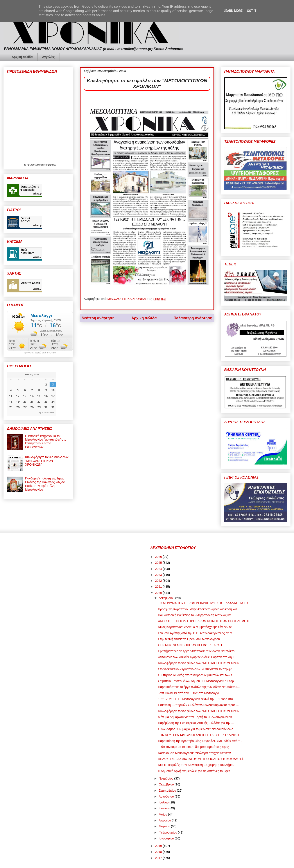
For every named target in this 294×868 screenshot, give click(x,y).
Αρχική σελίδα (22, 57)
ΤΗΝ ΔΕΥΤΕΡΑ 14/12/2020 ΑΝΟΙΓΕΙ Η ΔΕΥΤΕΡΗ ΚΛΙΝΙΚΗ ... (200, 735)
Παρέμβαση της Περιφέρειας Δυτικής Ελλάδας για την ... (196, 723)
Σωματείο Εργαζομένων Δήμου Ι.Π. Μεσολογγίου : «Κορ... (197, 681)
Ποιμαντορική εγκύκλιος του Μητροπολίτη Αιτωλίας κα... (196, 615)
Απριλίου (165, 820)
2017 (159, 858)
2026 (159, 557)
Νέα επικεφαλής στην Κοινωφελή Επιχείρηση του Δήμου (196, 765)
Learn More (233, 11)
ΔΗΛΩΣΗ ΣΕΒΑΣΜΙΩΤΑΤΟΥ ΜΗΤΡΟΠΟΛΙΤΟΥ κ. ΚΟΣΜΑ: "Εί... (202, 759)
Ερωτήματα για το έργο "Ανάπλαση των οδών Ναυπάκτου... (198, 651)
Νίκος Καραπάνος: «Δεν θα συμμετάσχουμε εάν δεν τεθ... (197, 627)
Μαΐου (163, 814)
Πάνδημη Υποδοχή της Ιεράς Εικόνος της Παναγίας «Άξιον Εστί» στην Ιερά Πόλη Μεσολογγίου (45, 484)
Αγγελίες (48, 57)
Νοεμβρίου (166, 778)
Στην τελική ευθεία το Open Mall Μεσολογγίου (189, 639)
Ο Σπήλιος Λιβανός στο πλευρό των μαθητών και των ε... (196, 675)
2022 (159, 581)
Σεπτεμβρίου (168, 791)
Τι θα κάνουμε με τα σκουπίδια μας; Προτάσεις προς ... (195, 747)
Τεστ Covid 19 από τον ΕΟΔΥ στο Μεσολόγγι (188, 693)
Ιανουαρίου (167, 838)
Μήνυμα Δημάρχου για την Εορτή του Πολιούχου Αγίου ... (197, 717)
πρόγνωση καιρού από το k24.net (40, 353)
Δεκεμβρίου (167, 598)
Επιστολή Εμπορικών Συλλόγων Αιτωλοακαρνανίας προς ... (198, 705)
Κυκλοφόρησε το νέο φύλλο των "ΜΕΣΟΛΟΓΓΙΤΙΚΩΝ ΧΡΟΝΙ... (200, 663)
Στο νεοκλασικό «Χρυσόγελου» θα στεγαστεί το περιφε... (196, 669)
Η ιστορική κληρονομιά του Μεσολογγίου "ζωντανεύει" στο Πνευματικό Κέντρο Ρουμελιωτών (46, 441)
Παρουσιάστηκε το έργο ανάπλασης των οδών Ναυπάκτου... (199, 687)
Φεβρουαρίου (168, 832)
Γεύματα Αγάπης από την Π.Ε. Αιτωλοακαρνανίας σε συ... (197, 633)
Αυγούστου (167, 796)
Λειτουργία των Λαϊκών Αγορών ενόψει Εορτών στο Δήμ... (197, 657)
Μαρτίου (165, 826)
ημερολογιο (47, 412)
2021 (159, 587)
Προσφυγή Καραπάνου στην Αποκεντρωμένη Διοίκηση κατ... (199, 609)
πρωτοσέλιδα (34, 165)
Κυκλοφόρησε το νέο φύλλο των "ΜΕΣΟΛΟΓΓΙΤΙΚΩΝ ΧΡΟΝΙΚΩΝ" (47, 461)
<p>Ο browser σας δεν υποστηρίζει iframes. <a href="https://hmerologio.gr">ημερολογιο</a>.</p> (32, 394)
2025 (159, 563)
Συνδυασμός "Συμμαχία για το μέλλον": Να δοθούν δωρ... (197, 729)
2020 (159, 593)
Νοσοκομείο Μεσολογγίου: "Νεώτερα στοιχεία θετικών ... (196, 753)
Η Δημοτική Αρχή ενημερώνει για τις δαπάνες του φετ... (195, 771)
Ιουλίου (164, 802)
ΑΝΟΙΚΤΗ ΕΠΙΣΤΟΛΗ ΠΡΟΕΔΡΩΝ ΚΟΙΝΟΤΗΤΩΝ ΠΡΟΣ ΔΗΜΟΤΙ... (205, 621)
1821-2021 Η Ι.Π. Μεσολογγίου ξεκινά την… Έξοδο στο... (197, 699)
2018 (159, 852)
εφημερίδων (50, 165)
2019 (159, 846)
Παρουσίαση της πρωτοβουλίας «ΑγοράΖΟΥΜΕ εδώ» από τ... (200, 741)
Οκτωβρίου (167, 784)
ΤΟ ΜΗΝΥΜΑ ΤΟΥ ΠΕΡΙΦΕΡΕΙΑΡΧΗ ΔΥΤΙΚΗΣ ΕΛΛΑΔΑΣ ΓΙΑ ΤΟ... (204, 603)
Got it (252, 11)
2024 (159, 569)
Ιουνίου (164, 808)
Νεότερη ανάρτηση (98, 318)
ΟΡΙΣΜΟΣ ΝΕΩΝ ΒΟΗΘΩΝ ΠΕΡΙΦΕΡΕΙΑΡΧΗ (190, 645)
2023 (159, 575)
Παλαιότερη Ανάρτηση (193, 318)
